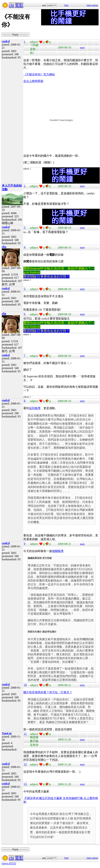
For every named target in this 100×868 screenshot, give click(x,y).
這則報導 (35, 408)
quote (82, 48)
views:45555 (9, 863)
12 (25, 764)
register (95, 5)
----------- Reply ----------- (15, 35)
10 (25, 685)
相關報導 (58, 551)
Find (66, 5)
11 (25, 734)
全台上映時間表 (33, 81)
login (89, 5)
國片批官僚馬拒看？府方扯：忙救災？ (48, 692)
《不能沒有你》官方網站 (39, 74)
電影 (19, 5)
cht (11, 5)
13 (25, 784)
